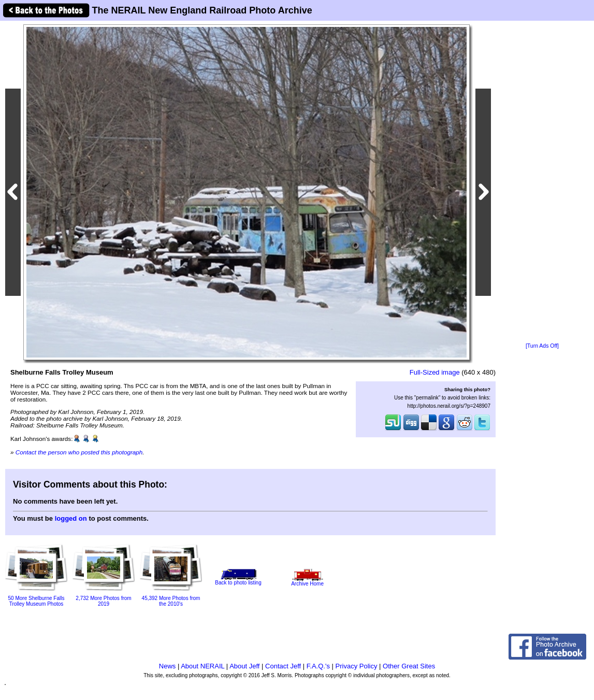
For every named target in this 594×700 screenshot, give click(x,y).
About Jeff (244, 666)
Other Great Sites (409, 666)
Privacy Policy (357, 666)
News (168, 666)
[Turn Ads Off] (542, 346)
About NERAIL (202, 666)
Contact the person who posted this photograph (79, 452)
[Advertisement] (542, 182)
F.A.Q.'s (318, 666)
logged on (71, 518)
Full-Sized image (435, 372)
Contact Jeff (283, 666)
